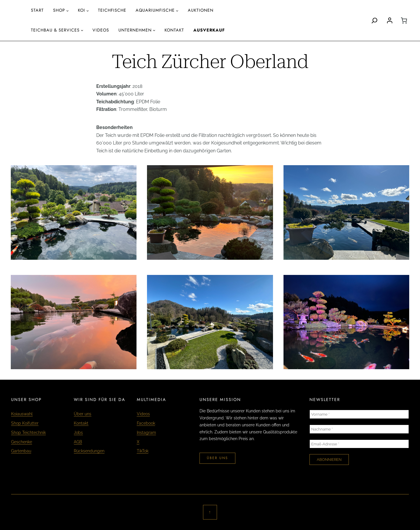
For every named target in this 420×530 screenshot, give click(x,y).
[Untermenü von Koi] (88, 11)
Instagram (146, 432)
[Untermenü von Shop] (68, 11)
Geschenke (22, 442)
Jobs (78, 432)
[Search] (374, 20)
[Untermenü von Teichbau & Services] (82, 30)
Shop (59, 10)
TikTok (143, 451)
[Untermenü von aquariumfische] (177, 11)
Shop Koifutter (25, 423)
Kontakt (81, 423)
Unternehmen (135, 30)
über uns (217, 458)
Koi (82, 10)
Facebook (146, 423)
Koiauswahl (22, 414)
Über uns (83, 414)
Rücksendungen (89, 451)
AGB (78, 442)
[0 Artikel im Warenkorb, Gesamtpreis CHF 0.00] (404, 20)
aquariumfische (155, 10)
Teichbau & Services (55, 30)
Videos (143, 414)
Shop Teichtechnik (28, 432)
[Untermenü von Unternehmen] (154, 30)
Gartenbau (21, 451)
